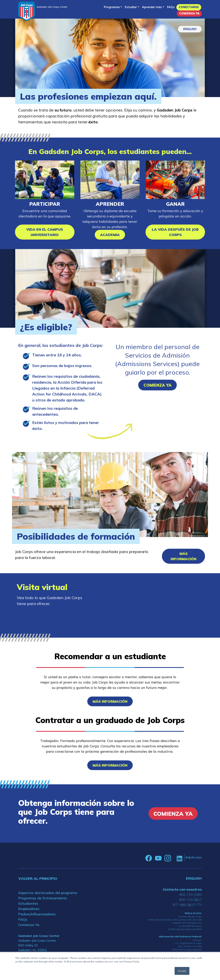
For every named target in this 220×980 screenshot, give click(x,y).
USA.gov (197, 940)
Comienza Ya (189, 13)
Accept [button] (182, 971)
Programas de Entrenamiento (43, 898)
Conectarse (189, 7)
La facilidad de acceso (190, 926)
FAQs (171, 7)
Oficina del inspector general (187, 949)
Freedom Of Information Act (187, 923)
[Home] (27, 11)
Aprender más (152, 7)
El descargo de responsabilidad (185, 929)
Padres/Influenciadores (37, 914)
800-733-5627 (191, 900)
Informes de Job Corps (190, 916)
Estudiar (131, 7)
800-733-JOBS (191, 895)
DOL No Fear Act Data (190, 946)
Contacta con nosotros (182, 889)
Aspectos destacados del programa (48, 893)
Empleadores (29, 909)
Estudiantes (28, 903)
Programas (112, 7)
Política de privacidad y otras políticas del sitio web (175, 920)
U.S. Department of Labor (188, 943)
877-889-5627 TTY (187, 905)
